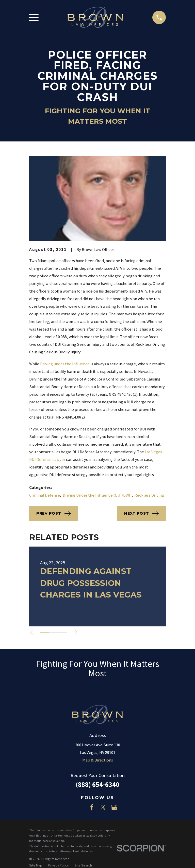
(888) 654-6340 (97, 784)
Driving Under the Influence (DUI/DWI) (97, 495)
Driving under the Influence (65, 364)
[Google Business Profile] (114, 807)
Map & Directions (98, 760)
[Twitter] (103, 807)
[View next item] (78, 632)
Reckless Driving (149, 495)
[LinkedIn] (81, 807)
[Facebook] (92, 807)
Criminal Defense (45, 495)
